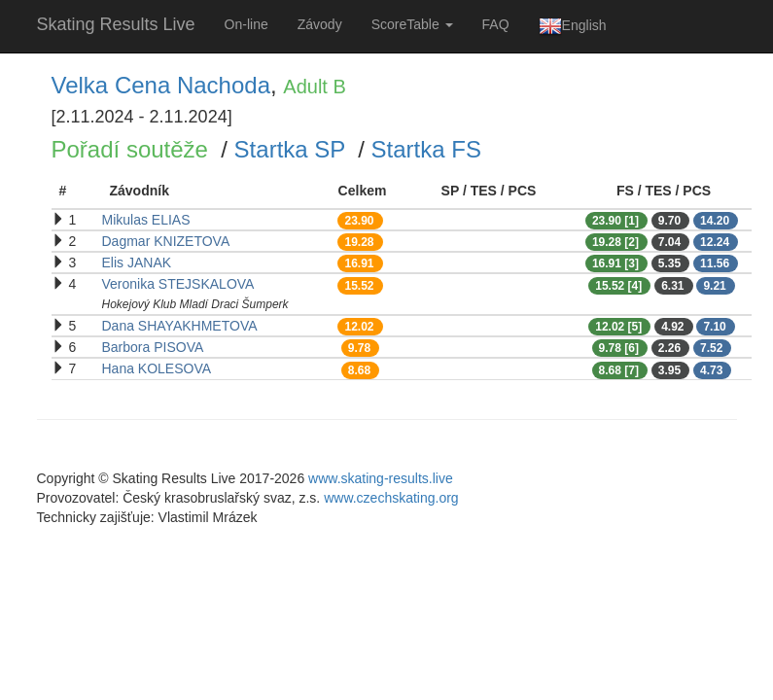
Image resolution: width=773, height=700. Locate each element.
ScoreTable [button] (412, 24)
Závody (320, 24)
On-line (246, 24)
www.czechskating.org (391, 498)
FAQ (496, 24)
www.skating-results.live (381, 478)
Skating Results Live (116, 24)
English (573, 26)
